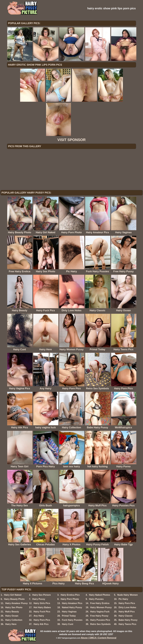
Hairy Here (11, 624)
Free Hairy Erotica (100, 603)
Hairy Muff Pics (127, 612)
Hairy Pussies (96, 599)
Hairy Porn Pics (127, 603)
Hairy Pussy (39, 599)
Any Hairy (39, 616)
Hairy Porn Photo (70, 599)
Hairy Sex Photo (14, 607)
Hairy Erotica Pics (70, 595)
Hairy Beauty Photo (14, 599)
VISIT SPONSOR (71, 140)
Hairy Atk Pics (41, 624)
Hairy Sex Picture (42, 595)
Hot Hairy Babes (42, 607)
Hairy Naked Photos (99, 595)
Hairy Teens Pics (127, 624)
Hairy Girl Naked (13, 595)
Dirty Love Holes (127, 607)
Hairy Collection (14, 620)
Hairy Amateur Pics (72, 603)
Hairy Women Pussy (101, 607)
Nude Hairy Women (127, 595)
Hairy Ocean (12, 616)
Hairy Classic (126, 616)
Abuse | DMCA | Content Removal (99, 638)
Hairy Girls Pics (42, 603)
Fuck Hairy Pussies (72, 620)
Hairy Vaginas (69, 612)
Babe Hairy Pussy (128, 620)
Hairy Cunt (68, 624)
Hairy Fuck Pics (42, 612)
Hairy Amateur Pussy (16, 603)
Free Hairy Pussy (99, 616)
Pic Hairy (123, 599)
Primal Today (69, 616)
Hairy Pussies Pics (100, 620)
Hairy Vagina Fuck (100, 612)
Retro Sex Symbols (100, 624)
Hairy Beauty (12, 612)
